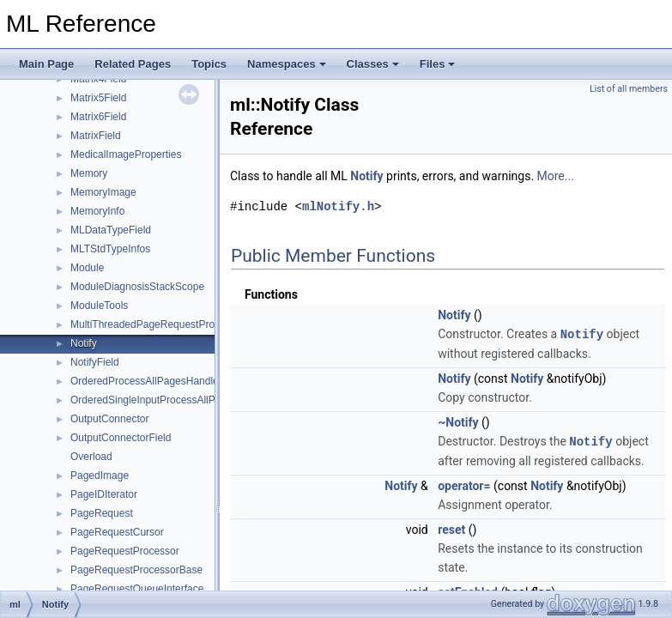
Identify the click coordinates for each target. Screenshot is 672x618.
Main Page (46, 64)
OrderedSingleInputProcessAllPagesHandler (172, 400)
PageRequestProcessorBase (136, 570)
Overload (91, 457)
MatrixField (96, 136)
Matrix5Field (98, 98)
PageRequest (102, 513)
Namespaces (287, 64)
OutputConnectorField (121, 438)
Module (87, 268)
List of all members (629, 89)
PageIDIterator (104, 494)
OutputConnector (109, 419)
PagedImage (100, 476)
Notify (84, 343)
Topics (209, 64)
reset (451, 528)
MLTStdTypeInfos (110, 249)
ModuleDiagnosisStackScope (137, 287)
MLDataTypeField (111, 230)
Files (438, 64)
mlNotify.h (338, 206)
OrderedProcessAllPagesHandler (146, 381)
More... (556, 176)
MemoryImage (103, 192)
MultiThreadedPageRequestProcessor (157, 324)
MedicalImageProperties (126, 154)
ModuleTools (99, 306)
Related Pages (133, 64)
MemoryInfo (97, 211)
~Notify (458, 421)
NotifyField (95, 362)
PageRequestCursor (117, 532)
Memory (89, 173)
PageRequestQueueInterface (137, 589)
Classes (373, 64)
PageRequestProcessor (125, 551)
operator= (464, 484)
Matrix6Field (98, 117)
